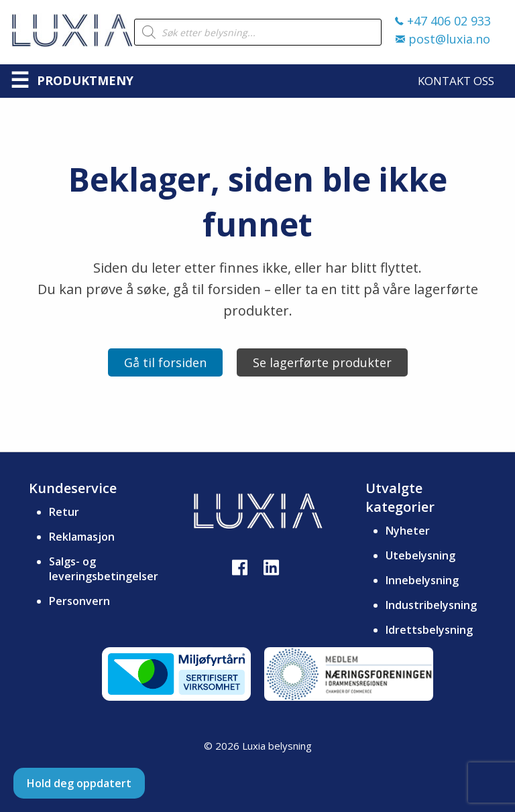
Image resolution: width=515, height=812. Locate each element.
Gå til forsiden (165, 362)
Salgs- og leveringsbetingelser (104, 569)
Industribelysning (431, 605)
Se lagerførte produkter (322, 362)
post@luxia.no (443, 39)
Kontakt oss (456, 81)
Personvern (79, 601)
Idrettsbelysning (429, 630)
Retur (64, 512)
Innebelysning (422, 580)
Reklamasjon (82, 537)
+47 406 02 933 (443, 21)
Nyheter (408, 531)
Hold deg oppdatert (79, 783)
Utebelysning (420, 555)
